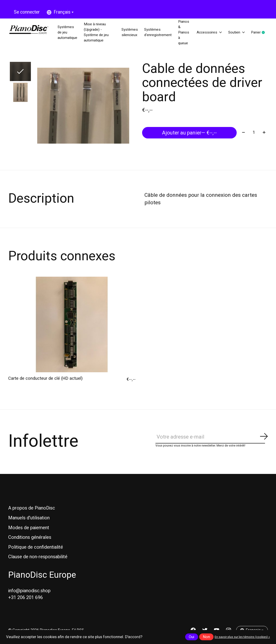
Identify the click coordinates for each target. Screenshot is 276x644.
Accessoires (212, 33)
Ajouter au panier (189, 133)
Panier (266, 33)
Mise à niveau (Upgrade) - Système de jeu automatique (99, 33)
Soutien (241, 33)
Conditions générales (30, 538)
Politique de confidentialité (36, 548)
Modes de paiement (29, 529)
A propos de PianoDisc (32, 509)
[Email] (212, 438)
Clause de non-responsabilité (38, 558)
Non (206, 637)
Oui (191, 637)
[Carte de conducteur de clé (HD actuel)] (72, 325)
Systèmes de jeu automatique (70, 33)
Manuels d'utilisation (29, 519)
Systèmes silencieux (126, 33)
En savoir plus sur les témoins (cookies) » (242, 637)
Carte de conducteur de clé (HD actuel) (45, 379)
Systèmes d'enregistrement (157, 33)
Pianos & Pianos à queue (185, 33)
